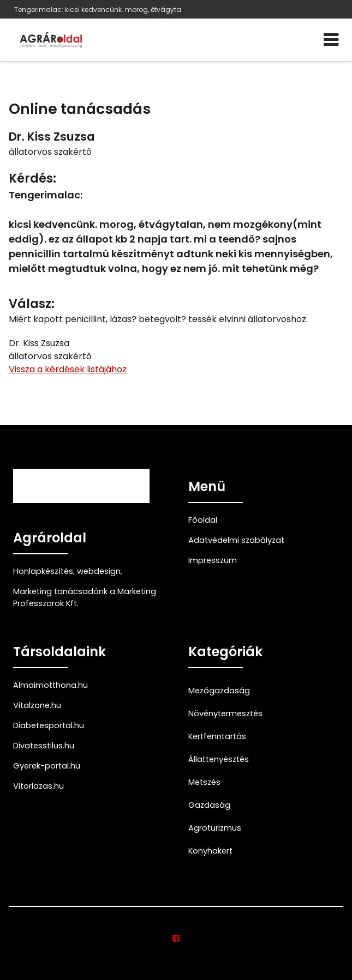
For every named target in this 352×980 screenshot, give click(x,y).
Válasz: (32, 304)
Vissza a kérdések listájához (68, 369)
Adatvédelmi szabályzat (236, 540)
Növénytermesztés (225, 713)
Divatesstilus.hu (44, 746)
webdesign (99, 571)
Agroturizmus (215, 828)
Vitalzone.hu (37, 705)
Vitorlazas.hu (38, 786)
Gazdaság (209, 805)
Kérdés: (32, 179)
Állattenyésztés (219, 759)
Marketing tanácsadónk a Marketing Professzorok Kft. (85, 597)
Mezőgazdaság (219, 691)
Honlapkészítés (43, 571)
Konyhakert (210, 851)
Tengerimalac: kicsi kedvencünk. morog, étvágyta (98, 10)
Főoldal (203, 520)
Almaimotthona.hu (50, 685)
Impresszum (213, 560)
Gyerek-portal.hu (47, 766)
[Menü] (331, 40)
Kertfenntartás (217, 736)
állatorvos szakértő (50, 152)
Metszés (204, 782)
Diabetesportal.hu (49, 725)
